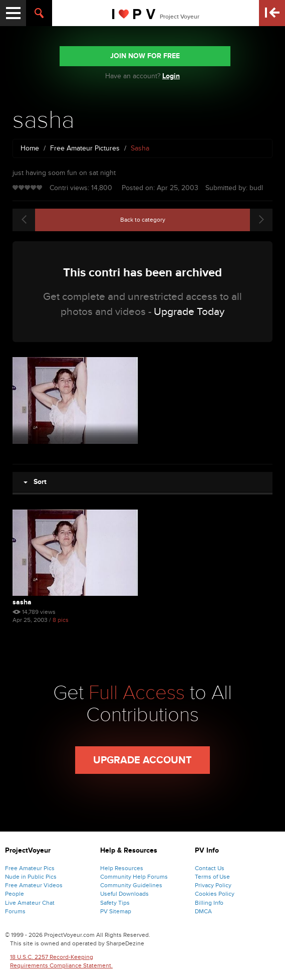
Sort (35, 482)
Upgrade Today (189, 312)
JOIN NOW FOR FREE (145, 56)
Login (171, 76)
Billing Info (209, 903)
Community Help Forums (134, 877)
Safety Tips (115, 903)
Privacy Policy (213, 885)
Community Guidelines (131, 885)
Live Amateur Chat (30, 903)
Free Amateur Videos (34, 885)
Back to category (143, 220)
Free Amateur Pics (30, 868)
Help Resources (122, 868)
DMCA (203, 911)
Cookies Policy (215, 894)
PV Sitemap (116, 911)
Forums (15, 911)
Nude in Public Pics (31, 877)
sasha (22, 602)
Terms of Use (212, 877)
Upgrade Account (142, 760)
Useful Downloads (124, 894)
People (15, 894)
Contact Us (210, 868)
